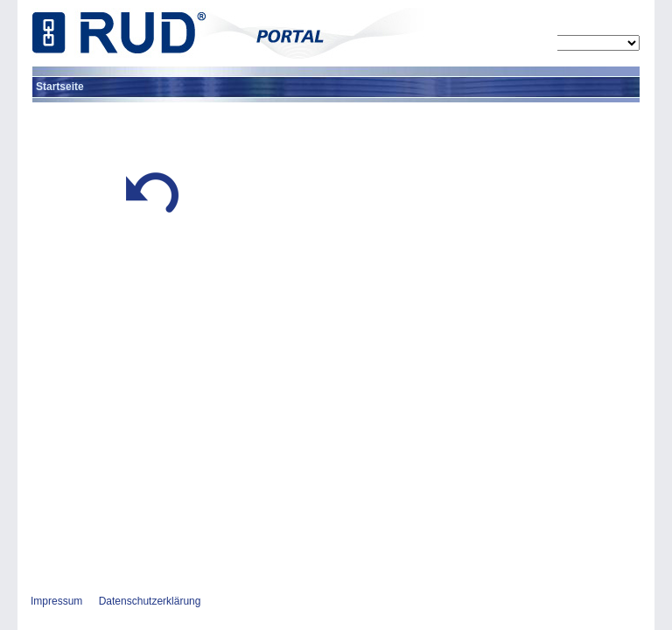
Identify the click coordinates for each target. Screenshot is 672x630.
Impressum (56, 601)
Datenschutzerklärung (150, 601)
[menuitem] (60, 87)
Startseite (60, 87)
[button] (152, 217)
